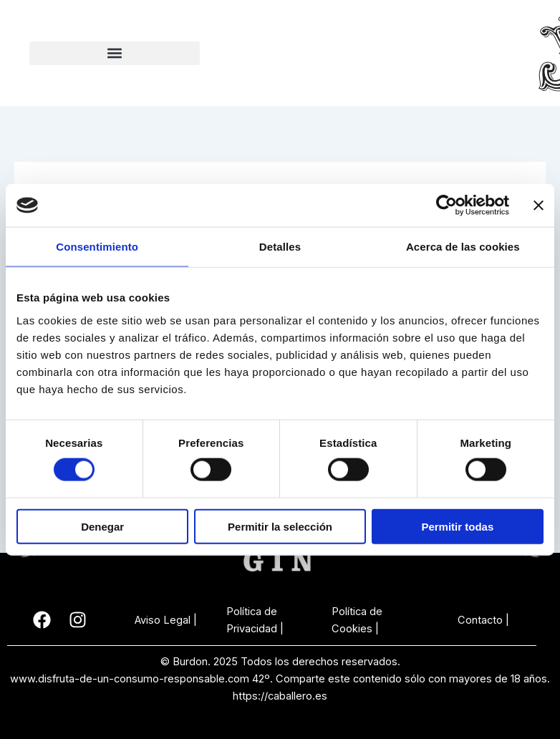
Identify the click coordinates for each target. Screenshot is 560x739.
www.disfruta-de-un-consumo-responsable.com (130, 679)
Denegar (102, 526)
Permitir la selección (280, 526)
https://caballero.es (280, 696)
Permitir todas (457, 526)
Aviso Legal (163, 620)
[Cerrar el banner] (539, 206)
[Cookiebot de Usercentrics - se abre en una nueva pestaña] (446, 206)
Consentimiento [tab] (97, 247)
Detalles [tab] (280, 247)
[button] (115, 53)
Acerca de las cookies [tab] (463, 247)
